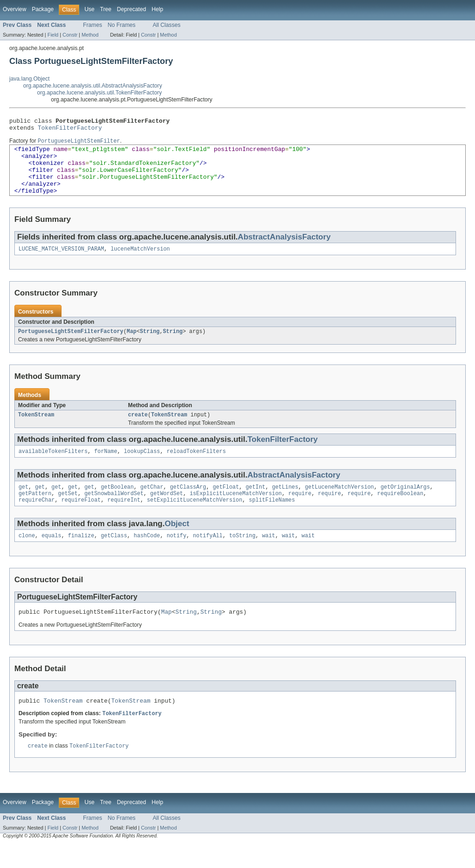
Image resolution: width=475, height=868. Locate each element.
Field (53, 35)
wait (269, 556)
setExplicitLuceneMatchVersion (194, 519)
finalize (81, 556)
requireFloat (81, 519)
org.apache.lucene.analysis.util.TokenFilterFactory (100, 93)
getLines (285, 504)
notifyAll (208, 556)
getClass (114, 556)
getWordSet (166, 512)
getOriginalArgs (405, 504)
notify (177, 556)
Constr (70, 35)
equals (52, 556)
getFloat (226, 504)
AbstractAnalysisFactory (284, 250)
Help (157, 9)
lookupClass (142, 468)
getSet (68, 512)
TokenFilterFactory (70, 130)
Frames (92, 25)
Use (89, 9)
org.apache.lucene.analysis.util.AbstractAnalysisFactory (93, 86)
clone (27, 556)
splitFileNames (272, 519)
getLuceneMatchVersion (339, 504)
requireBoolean (400, 512)
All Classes (167, 25)
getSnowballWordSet (114, 512)
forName (106, 468)
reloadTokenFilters (196, 468)
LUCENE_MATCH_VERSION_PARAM (61, 263)
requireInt (124, 519)
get (23, 504)
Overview (15, 9)
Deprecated (132, 9)
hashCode (147, 556)
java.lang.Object (29, 79)
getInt (255, 504)
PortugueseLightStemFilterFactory (71, 346)
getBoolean (117, 504)
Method (90, 35)
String (150, 346)
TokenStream (36, 430)
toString (242, 556)
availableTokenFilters (53, 468)
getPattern (35, 512)
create (138, 430)
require (300, 512)
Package (43, 9)
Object (177, 543)
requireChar (37, 519)
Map (132, 346)
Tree (106, 9)
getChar (152, 504)
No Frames (122, 25)
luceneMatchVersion (140, 263)
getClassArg (188, 504)
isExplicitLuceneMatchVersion (236, 512)
